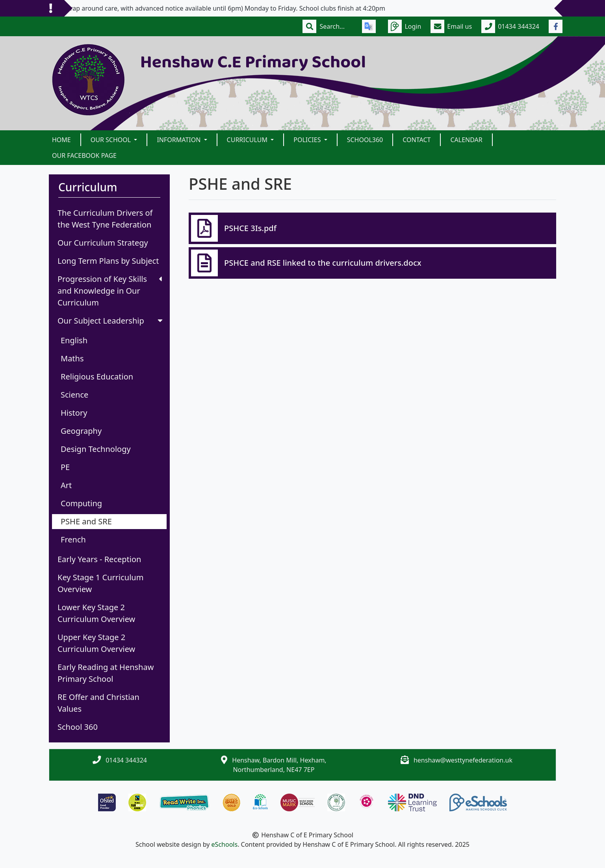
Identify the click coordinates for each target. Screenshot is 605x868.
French (73, 539)
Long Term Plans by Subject (108, 261)
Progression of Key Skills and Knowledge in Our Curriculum (110, 291)
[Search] (336, 26)
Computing (81, 503)
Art (66, 485)
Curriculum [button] (248, 140)
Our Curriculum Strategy (103, 243)
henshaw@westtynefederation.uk (463, 760)
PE (65, 467)
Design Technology (96, 449)
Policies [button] (308, 140)
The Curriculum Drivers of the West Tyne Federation (105, 219)
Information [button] (179, 140)
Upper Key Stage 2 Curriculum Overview (96, 643)
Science (74, 395)
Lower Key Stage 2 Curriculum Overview (96, 613)
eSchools (225, 844)
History (74, 413)
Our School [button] (112, 140)
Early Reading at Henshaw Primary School (106, 673)
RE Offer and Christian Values (98, 703)
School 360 (78, 727)
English (74, 340)
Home (61, 140)
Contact (417, 140)
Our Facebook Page (84, 155)
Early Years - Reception (99, 559)
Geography (81, 431)
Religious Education (97, 377)
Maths (72, 358)
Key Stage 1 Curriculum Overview (100, 583)
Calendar (466, 140)
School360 (365, 140)
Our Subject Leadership (111, 321)
